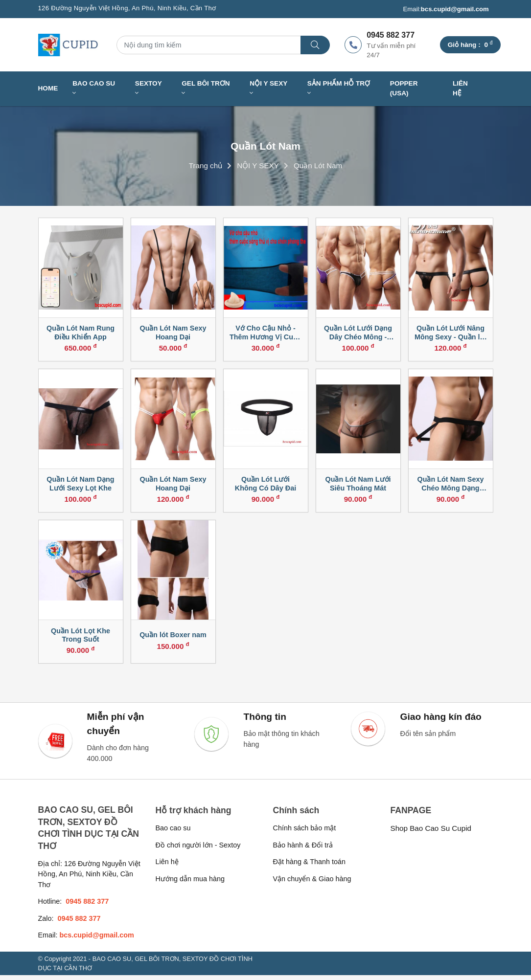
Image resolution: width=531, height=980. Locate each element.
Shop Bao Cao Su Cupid (431, 833)
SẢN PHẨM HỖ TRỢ (339, 88)
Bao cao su (173, 833)
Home (48, 88)
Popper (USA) (404, 88)
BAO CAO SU (94, 88)
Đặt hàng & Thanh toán (310, 867)
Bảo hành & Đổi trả (303, 850)
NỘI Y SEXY (268, 88)
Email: (446, 9)
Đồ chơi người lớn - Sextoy (198, 850)
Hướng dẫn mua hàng (190, 884)
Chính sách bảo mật (305, 833)
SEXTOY (149, 88)
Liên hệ (460, 88)
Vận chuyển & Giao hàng (312, 884)
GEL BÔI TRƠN (206, 88)
